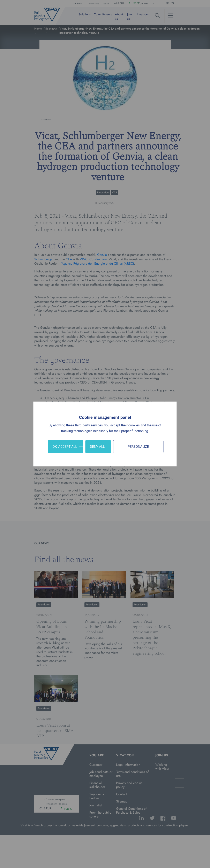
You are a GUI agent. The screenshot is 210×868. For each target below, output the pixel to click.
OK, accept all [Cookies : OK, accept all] (65, 447)
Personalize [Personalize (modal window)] (138, 447)
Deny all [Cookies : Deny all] (97, 447)
